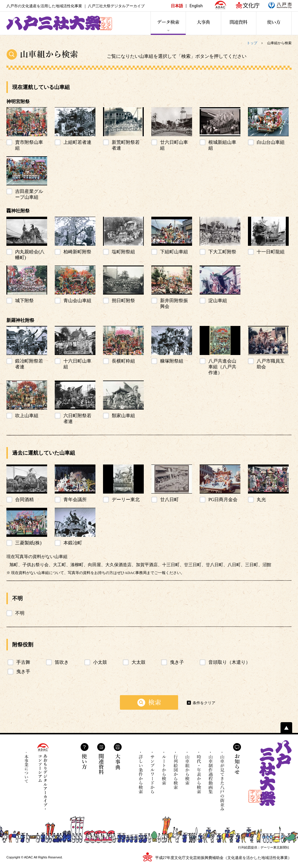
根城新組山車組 (222, 145)
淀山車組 (218, 301)
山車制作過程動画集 (211, 777)
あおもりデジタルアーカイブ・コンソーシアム (43, 776)
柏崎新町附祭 (77, 252)
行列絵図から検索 (176, 773)
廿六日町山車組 (174, 145)
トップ (252, 43)
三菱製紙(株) (28, 543)
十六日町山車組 (77, 364)
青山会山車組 (77, 301)
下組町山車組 (174, 252)
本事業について (26, 767)
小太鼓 (100, 662)
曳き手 (23, 671)
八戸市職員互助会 (271, 364)
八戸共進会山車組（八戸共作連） (222, 367)
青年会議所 (75, 500)
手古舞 (23, 662)
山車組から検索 (187, 773)
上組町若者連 (77, 142)
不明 (20, 613)
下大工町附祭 (222, 252)
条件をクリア (204, 703)
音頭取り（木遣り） (229, 662)
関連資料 (101, 759)
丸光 (261, 500)
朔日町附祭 (123, 301)
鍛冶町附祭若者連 (29, 364)
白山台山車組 (271, 142)
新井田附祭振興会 (174, 303)
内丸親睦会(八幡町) (30, 255)
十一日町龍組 (271, 252)
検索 (149, 702)
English (196, 6)
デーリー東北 (126, 500)
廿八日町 (169, 500)
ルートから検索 (164, 773)
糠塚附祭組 (172, 361)
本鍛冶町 (73, 543)
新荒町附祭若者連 (126, 145)
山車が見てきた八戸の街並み (222, 781)
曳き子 (177, 662)
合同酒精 (24, 500)
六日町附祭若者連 (77, 418)
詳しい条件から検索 (141, 773)
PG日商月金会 (223, 500)
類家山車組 (123, 416)
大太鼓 (139, 662)
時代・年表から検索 (199, 773)
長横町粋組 (123, 361)
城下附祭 (24, 301)
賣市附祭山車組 (29, 145)
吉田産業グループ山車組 (29, 194)
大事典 (118, 756)
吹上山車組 (27, 416)
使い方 (85, 756)
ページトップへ (286, 728)
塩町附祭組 (123, 252)
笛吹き (62, 662)
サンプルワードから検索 (152, 773)
